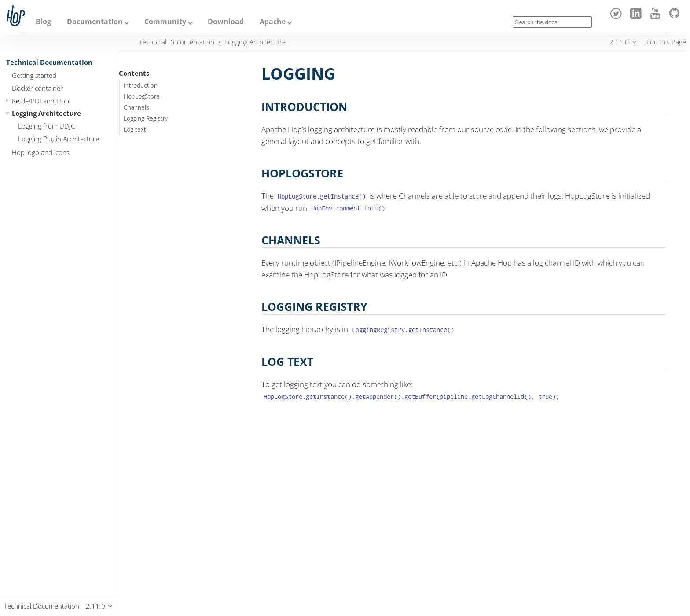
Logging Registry (146, 118)
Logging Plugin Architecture (59, 139)
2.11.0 (619, 42)
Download (226, 22)
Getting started (34, 75)
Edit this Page (666, 42)
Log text (135, 129)
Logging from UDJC (46, 126)
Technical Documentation (49, 62)
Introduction (141, 85)
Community (165, 22)
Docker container (37, 88)
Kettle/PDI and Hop (40, 101)
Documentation (95, 22)
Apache (273, 22)
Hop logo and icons (41, 152)
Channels (136, 107)
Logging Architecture (46, 113)
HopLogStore (142, 96)
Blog (43, 22)
